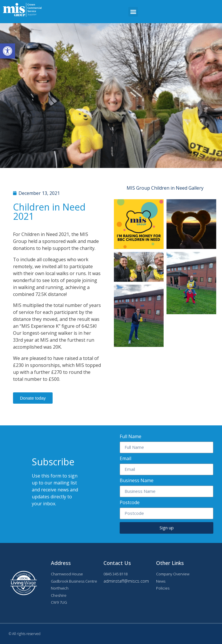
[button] (133, 12)
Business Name (137, 481)
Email (125, 459)
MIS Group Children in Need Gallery (165, 188)
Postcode (130, 503)
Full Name (131, 437)
